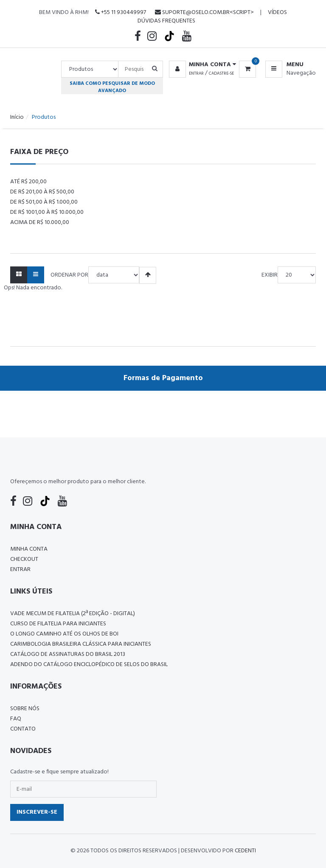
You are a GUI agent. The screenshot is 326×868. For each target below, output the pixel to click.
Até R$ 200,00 (28, 182)
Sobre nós (25, 709)
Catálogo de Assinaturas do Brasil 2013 (68, 654)
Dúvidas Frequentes (166, 21)
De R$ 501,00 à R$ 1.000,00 (44, 202)
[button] (201, 65)
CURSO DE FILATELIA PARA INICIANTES (58, 624)
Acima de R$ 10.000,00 (40, 223)
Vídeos (277, 13)
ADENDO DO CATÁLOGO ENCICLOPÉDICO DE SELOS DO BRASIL (89, 665)
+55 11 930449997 (121, 13)
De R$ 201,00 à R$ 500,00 (42, 192)
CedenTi (245, 851)
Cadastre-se (221, 73)
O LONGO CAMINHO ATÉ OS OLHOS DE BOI (64, 634)
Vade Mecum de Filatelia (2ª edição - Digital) (73, 614)
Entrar (196, 73)
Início (17, 117)
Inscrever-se (37, 812)
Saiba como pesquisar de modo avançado (112, 87)
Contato (23, 729)
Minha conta (29, 549)
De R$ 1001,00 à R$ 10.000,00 (47, 212)
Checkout (24, 559)
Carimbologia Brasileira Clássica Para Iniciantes (81, 644)
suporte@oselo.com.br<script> (204, 13)
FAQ (16, 719)
